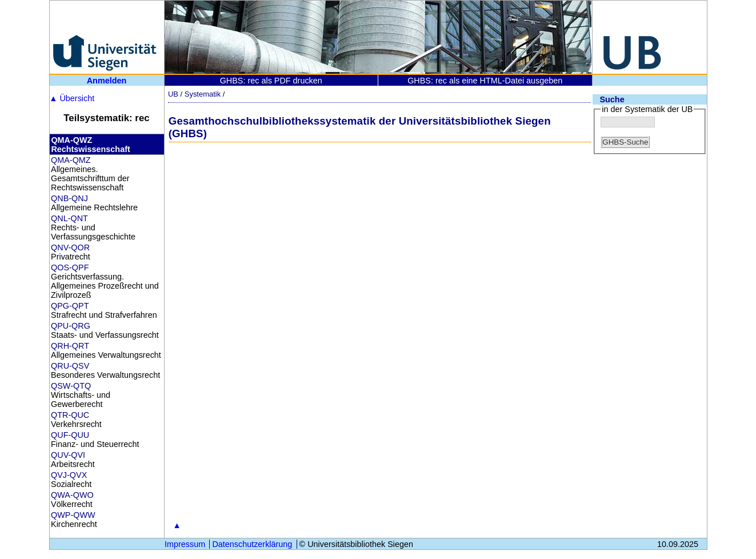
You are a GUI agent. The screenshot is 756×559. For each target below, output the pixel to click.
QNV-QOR (70, 247)
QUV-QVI (68, 455)
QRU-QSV (70, 366)
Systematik (203, 94)
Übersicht (72, 98)
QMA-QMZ (71, 160)
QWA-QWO (72, 495)
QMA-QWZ (71, 140)
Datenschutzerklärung (252, 544)
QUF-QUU (70, 435)
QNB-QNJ (69, 198)
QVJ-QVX (69, 475)
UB (173, 94)
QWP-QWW (73, 515)
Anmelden (107, 81)
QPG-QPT (70, 306)
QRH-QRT (70, 346)
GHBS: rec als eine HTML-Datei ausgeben (485, 81)
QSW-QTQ (71, 386)
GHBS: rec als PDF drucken (271, 81)
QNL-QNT (69, 218)
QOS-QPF (70, 267)
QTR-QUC (70, 415)
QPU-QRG (71, 326)
